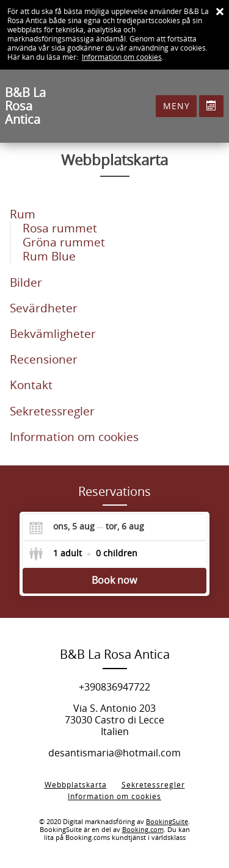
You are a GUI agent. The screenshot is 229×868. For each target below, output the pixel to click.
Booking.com (143, 830)
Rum (23, 214)
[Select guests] (83, 554)
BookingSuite (167, 822)
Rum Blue (49, 256)
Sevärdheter (44, 308)
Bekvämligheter (53, 334)
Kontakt (31, 385)
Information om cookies (122, 57)
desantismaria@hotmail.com (114, 753)
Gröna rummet (64, 242)
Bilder (26, 283)
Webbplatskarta (76, 785)
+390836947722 (114, 687)
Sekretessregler (52, 411)
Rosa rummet (60, 228)
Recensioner (44, 360)
